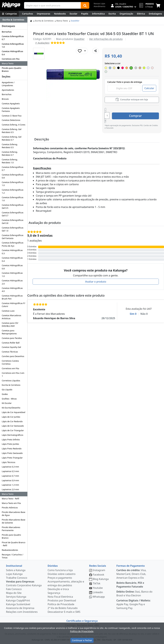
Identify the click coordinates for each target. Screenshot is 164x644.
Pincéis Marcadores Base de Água (13, 514)
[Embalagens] (155, 14)
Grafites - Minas (9, 399)
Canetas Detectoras (11, 120)
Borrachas (7, 32)
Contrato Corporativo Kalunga (24, 585)
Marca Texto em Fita (11, 503)
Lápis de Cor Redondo (12, 421)
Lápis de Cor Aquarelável (13, 412)
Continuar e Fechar (82, 640)
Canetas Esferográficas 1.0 (13, 45)
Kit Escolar (7, 403)
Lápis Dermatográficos (13, 435)
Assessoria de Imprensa (20, 608)
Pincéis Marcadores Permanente (11, 529)
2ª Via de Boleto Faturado (63, 608)
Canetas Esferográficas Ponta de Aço (13, 244)
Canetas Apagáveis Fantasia (11, 110)
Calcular (149, 85)
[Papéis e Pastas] (85, 14)
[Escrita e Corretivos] (112, 14)
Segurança (54, 593)
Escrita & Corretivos (11, 385)
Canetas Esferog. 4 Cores (14, 125)
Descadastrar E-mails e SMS (64, 612)
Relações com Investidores (22, 612)
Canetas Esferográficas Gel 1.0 (13, 229)
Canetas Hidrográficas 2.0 (12, 282)
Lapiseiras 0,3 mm (10, 467)
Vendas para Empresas (20, 582)
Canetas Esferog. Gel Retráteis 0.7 (12, 138)
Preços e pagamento (60, 578)
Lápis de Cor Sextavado (13, 426)
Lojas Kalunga (14, 574)
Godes (5, 394)
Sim (133, 302)
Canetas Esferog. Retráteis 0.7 (10, 153)
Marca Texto (8, 63)
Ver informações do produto (106, 39)
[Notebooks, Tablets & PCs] (60, 14)
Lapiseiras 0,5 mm (10, 471)
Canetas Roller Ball (11, 343)
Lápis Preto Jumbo (10, 444)
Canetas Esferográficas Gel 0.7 (13, 214)
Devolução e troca (58, 589)
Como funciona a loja (60, 570)
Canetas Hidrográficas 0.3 (12, 252)
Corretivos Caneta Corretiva (10, 362)
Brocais (5, 99)
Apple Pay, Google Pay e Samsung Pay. (133, 604)
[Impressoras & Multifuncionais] (44, 14)
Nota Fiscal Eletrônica (60, 597)
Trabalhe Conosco (17, 578)
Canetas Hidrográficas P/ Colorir (13, 305)
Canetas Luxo (8, 311)
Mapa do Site (14, 593)
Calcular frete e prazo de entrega (125, 79)
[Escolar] (74, 14)
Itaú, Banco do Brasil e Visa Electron (134, 594)
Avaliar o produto (96, 270)
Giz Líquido (7, 390)
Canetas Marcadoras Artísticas (11, 317)
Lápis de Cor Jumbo (11, 417)
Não (144, 302)
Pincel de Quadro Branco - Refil (14, 544)
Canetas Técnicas (10, 352)
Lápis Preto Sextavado (12, 453)
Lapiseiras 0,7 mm (10, 476)
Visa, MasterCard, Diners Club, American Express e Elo (131, 574)
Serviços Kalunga (16, 597)
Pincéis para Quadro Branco (11, 69)
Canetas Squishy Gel (11, 347)
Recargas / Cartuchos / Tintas (12, 556)
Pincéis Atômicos (10, 508)
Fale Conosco (14, 589)
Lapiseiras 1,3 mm (10, 485)
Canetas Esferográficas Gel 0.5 (13, 206)
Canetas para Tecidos (12, 338)
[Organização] (126, 14)
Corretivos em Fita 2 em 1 (13, 374)
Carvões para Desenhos (13, 356)
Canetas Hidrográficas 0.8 (12, 267)
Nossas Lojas (99, 4)
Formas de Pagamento (131, 566)
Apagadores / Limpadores (8, 84)
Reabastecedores (10, 550)
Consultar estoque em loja (132, 96)
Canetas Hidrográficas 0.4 (12, 53)
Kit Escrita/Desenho (11, 408)
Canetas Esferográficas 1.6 (13, 199)
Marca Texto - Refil (10, 499)
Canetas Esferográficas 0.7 (13, 38)
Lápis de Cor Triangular (13, 430)
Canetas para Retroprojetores (9, 332)
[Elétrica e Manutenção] (141, 14)
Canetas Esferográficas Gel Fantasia (13, 237)
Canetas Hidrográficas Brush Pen (12, 297)
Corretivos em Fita (11, 59)
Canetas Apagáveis (11, 103)
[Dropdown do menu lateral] (14, 20)
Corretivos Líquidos (11, 381)
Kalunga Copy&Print (18, 600)
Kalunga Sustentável (18, 604)
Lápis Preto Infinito (11, 440)
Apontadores (8, 90)
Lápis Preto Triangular (12, 458)
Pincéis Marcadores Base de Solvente (13, 521)
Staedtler (75, 21)
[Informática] (98, 14)
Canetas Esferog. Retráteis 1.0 (10, 161)
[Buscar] (85, 5)
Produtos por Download (62, 600)
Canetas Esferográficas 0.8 (13, 176)
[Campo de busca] (52, 5)
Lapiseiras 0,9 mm (10, 480)
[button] (39, 53)
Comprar (140, 108)
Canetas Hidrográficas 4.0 (12, 290)
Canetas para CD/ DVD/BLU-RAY (10, 324)
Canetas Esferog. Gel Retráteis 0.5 (12, 131)
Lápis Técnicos (8, 462)
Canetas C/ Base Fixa (12, 116)
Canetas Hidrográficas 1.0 (12, 274)
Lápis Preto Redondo (12, 449)
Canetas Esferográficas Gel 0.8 (13, 222)
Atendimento (100, 6)
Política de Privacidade (61, 604)
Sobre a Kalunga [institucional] (16, 570)
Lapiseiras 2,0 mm (10, 489)
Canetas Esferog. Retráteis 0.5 (10, 146)
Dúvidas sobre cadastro (62, 574)
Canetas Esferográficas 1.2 (13, 191)
